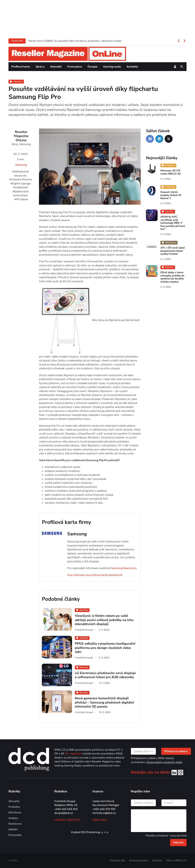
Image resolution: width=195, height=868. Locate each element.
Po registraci (74, 754)
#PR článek (21, 199)
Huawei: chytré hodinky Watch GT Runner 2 (171, 195)
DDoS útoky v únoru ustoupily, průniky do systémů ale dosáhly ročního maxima (172, 277)
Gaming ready (112, 67)
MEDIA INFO (100, 820)
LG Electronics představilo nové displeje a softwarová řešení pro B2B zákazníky (105, 675)
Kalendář (56, 67)
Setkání (13, 829)
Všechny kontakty (67, 820)
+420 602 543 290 (66, 809)
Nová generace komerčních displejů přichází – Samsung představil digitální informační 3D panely (104, 702)
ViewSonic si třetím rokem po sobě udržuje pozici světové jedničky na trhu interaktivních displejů (104, 620)
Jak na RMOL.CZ (176, 860)
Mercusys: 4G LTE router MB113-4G (171, 172)
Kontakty (132, 67)
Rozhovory (15, 824)
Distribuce (15, 812)
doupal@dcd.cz (64, 813)
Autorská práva (139, 860)
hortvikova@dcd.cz (104, 813)
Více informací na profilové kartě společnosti (95, 575)
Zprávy (40, 67)
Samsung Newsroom (124, 568)
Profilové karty (21, 67)
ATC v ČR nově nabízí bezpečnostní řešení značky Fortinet (173, 251)
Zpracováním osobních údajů (164, 762)
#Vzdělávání (20, 187)
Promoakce (75, 67)
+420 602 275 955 (104, 809)
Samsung (21, 165)
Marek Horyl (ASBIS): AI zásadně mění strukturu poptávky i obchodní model (75, 41)
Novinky (16, 82)
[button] (182, 67)
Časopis (93, 67)
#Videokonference (20, 179)
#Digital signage (20, 184)
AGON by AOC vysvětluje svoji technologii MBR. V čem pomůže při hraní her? (173, 223)
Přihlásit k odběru (176, 751)
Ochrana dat (117, 860)
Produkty (14, 807)
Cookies (157, 860)
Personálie (15, 835)
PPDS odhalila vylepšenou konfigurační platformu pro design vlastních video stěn (105, 648)
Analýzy (13, 818)
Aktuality (14, 801)
